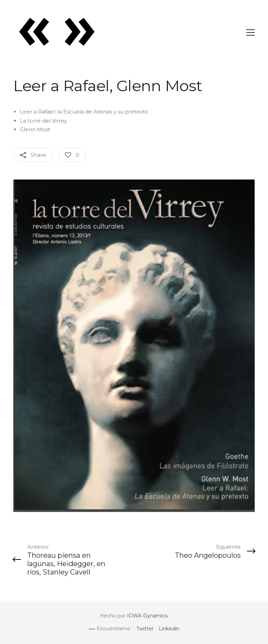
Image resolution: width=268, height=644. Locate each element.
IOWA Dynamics (147, 616)
